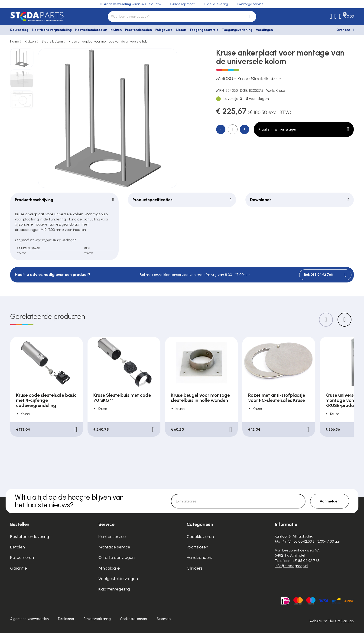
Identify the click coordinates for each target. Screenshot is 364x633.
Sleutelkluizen (52, 41)
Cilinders (195, 568)
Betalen (18, 547)
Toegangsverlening (237, 30)
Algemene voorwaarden (29, 619)
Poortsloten (197, 547)
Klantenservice (112, 537)
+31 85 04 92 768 (306, 561)
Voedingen (264, 30)
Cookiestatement (134, 619)
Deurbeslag (19, 30)
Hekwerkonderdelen (91, 30)
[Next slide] (344, 320)
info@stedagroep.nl (291, 566)
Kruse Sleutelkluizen (259, 79)
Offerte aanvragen (117, 558)
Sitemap (164, 619)
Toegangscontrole (204, 30)
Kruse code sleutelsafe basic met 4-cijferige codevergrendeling (46, 400)
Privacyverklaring (97, 619)
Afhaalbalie (109, 568)
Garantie (19, 568)
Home (15, 41)
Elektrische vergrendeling (52, 30)
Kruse (280, 90)
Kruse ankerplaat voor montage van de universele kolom (110, 41)
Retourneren (22, 558)
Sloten (181, 30)
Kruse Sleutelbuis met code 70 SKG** (122, 398)
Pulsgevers (164, 30)
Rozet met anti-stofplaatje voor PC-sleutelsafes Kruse (277, 398)
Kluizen (116, 30)
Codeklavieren (200, 537)
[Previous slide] (326, 320)
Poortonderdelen (138, 30)
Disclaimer (66, 619)
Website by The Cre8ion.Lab (332, 621)
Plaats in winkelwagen (304, 129)
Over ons (343, 30)
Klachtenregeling (114, 589)
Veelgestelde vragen (118, 579)
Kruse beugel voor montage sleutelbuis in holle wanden (200, 398)
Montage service (114, 547)
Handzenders (199, 558)
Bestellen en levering (30, 537)
